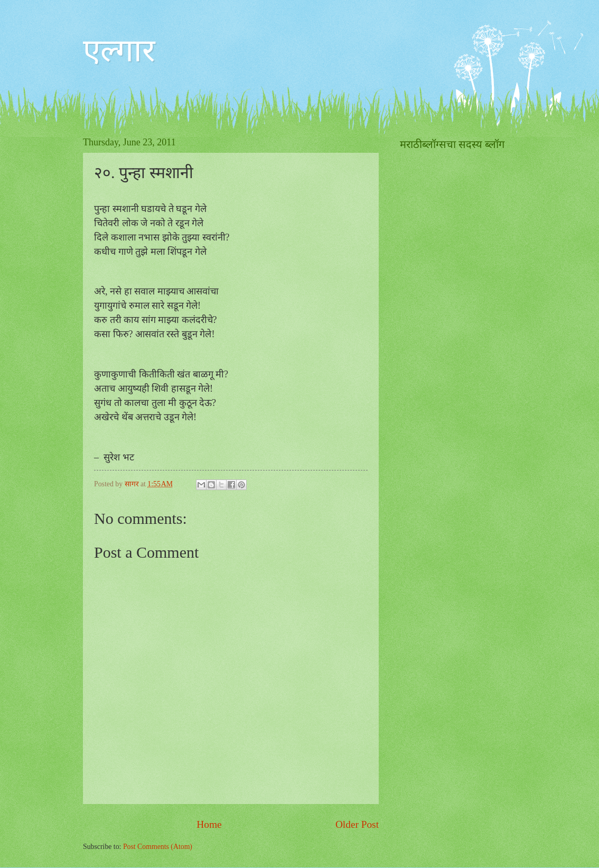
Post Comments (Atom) (158, 847)
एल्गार (119, 51)
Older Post (357, 824)
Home (209, 824)
